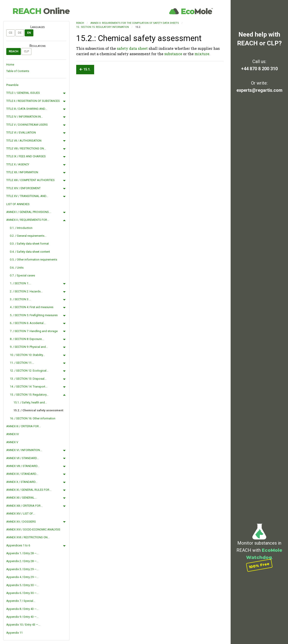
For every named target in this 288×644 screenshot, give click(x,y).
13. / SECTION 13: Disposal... (28, 379)
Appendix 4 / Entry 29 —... (22, 577)
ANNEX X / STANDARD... (22, 482)
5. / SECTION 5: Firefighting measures (34, 315)
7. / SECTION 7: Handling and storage (34, 331)
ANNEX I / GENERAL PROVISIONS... (29, 212)
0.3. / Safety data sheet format (29, 244)
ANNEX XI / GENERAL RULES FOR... (29, 490)
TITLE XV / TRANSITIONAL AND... (27, 196)
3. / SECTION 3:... (20, 299)
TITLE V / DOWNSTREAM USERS (27, 125)
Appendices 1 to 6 (18, 545)
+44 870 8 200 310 (259, 69)
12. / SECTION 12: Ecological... (29, 371)
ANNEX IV (13, 434)
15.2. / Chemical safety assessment (38, 410)
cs (11, 33)
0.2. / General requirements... (28, 236)
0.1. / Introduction (21, 228)
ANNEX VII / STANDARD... (23, 458)
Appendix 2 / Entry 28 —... (22, 561)
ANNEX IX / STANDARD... (22, 474)
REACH (41, 11)
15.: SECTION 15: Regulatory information (103, 27)
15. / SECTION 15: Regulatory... (29, 395)
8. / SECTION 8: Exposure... (27, 339)
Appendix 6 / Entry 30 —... (22, 593)
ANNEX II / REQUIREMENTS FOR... (28, 220)
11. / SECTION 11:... (22, 363)
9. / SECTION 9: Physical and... (29, 347)
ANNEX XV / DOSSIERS (21, 522)
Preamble (12, 85)
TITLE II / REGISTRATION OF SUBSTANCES (33, 101)
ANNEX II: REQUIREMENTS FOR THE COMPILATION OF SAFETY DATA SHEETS (135, 23)
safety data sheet (132, 48)
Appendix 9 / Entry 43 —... (22, 617)
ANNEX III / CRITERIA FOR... (24, 426)
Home (10, 65)
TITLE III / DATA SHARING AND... (27, 109)
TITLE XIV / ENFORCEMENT (23, 188)
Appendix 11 (14, 633)
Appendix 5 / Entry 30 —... (22, 585)
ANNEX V (12, 442)
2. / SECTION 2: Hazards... (26, 291)
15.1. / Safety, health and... (30, 402)
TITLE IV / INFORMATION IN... (25, 117)
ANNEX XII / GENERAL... (21, 498)
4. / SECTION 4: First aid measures (32, 307)
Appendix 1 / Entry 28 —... (22, 553)
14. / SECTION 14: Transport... (29, 387)
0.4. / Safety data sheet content (30, 252)
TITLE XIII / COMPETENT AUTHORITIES (30, 180)
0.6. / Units (17, 268)
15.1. (85, 69)
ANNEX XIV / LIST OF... (21, 514)
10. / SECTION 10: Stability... (27, 355)
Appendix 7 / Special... (21, 601)
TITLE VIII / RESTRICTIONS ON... (26, 148)
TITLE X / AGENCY (18, 164)
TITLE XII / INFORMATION (22, 172)
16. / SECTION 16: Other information (33, 418)
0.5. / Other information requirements (34, 260)
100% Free (259, 565)
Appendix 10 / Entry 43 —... (23, 625)
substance (173, 54)
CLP (26, 51)
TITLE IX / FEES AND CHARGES (26, 156)
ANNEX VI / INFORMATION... (24, 450)
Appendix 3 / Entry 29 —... (22, 569)
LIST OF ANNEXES (18, 204)
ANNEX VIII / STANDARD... (23, 466)
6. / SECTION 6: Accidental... (28, 323)
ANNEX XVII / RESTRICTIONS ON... (28, 537)
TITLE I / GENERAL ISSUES (23, 93)
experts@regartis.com (259, 90)
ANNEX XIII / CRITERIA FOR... (24, 506)
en (29, 33)
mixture (202, 54)
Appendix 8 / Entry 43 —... (22, 609)
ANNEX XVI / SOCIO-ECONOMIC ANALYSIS (33, 529)
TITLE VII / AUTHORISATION (24, 141)
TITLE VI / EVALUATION (21, 133)
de (20, 33)
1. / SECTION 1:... (20, 283)
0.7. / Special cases (22, 275)
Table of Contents (18, 71)
